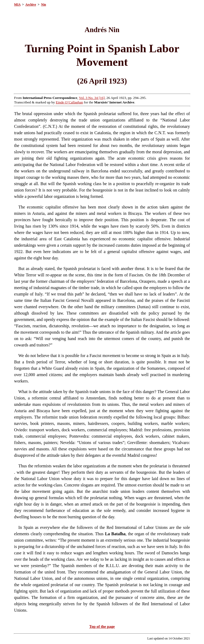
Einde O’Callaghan (69, 102)
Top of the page (102, 626)
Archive (31, 5)
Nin (44, 5)
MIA (17, 5)
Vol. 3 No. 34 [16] (92, 98)
